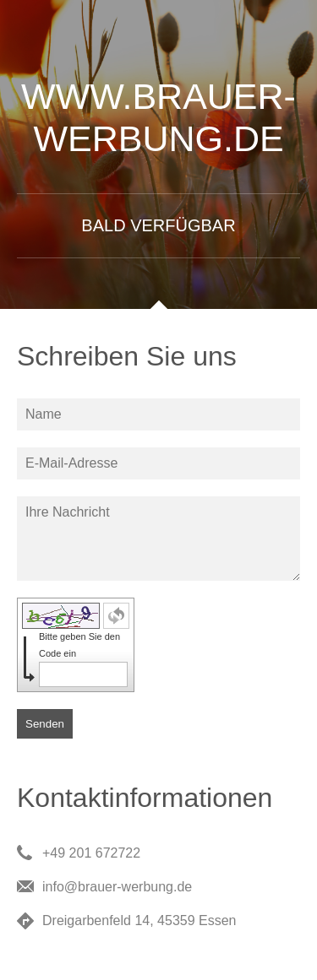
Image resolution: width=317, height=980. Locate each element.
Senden (45, 724)
